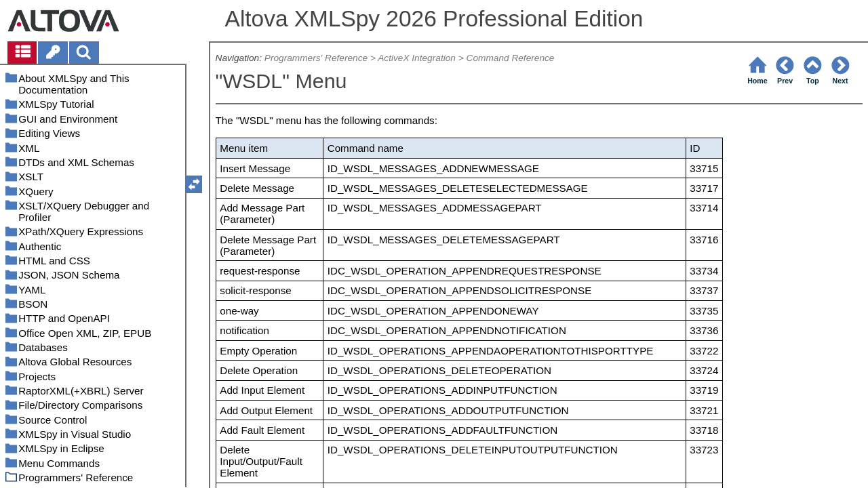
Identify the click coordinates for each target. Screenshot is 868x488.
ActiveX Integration (417, 58)
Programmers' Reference (316, 58)
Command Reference (511, 58)
